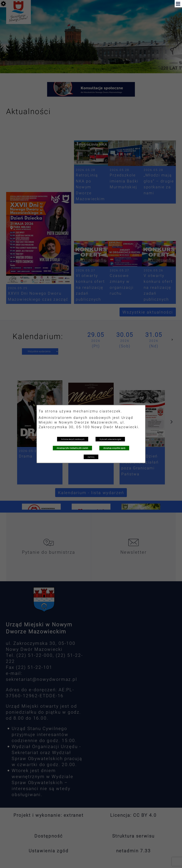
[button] (178, 4)
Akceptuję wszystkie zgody (114, 448)
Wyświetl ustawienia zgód (110, 439)
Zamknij (91, 457)
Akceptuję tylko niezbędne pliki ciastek (72, 448)
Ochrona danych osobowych (73, 439)
